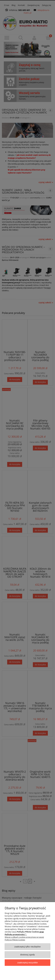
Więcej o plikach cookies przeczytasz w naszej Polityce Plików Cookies (24, 938)
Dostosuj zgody (28, 955)
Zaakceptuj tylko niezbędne (27, 947)
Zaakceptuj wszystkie (27, 963)
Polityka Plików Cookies (28, 932)
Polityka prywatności (15, 934)
